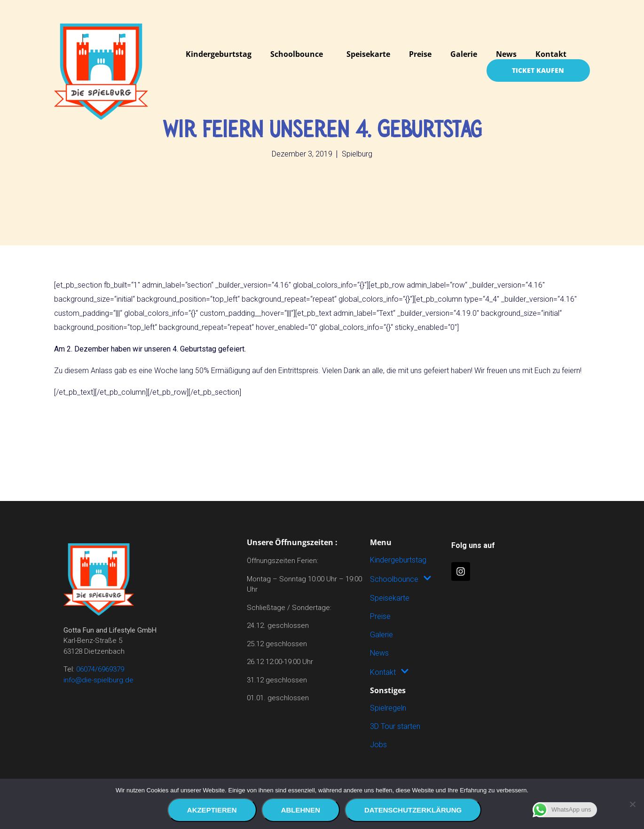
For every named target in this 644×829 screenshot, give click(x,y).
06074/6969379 (100, 669)
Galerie (464, 54)
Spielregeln (388, 708)
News (506, 54)
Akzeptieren (212, 810)
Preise (420, 54)
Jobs (378, 745)
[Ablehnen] (632, 804)
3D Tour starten (395, 726)
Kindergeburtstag (219, 54)
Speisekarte (368, 54)
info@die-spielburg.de (98, 680)
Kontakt (551, 54)
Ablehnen (301, 810)
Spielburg (357, 154)
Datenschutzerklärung (413, 810)
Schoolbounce (297, 54)
